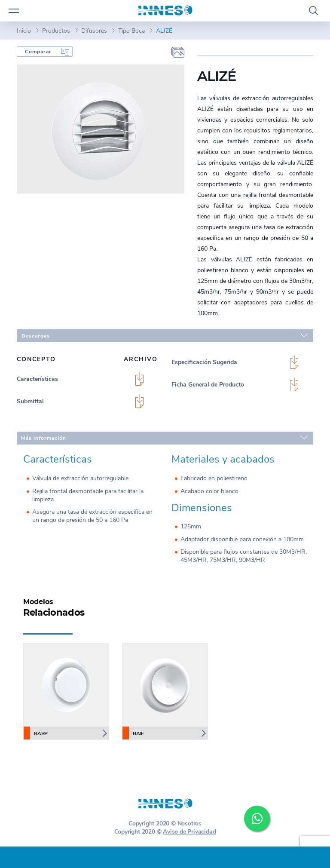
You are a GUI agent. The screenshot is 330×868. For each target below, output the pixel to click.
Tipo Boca (131, 31)
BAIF (133, 733)
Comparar (38, 52)
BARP (36, 733)
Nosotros (189, 824)
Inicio (24, 31)
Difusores (94, 31)
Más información (164, 438)
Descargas (165, 335)
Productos (56, 31)
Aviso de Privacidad (189, 832)
